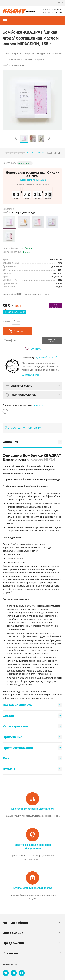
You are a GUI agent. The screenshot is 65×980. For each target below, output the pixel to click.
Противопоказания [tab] (32, 748)
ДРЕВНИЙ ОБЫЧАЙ (47, 358)
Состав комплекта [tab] (32, 705)
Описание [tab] (32, 442)
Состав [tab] (32, 716)
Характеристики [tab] (32, 726)
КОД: (50, 153)
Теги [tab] (32, 758)
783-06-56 (52, 9)
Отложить (32, 349)
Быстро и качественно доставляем (33, 809)
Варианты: (8, 209)
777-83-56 (52, 13)
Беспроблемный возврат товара (32, 888)
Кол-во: (6, 321)
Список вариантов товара (24, 428)
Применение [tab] (32, 737)
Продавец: (28, 358)
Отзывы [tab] (32, 769)
